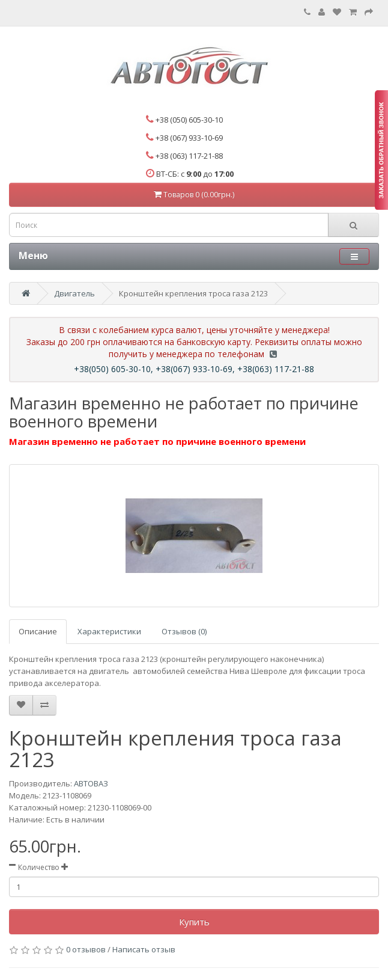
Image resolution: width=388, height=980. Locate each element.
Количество (39, 867)
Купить (194, 922)
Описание (38, 631)
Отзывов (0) (184, 631)
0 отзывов (86, 949)
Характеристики (109, 631)
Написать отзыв (144, 949)
